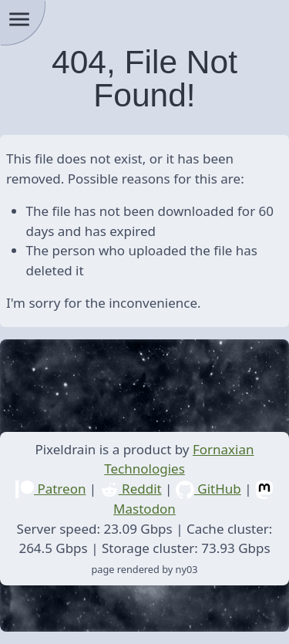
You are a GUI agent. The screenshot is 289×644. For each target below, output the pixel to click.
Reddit (131, 489)
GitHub (208, 489)
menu (19, 19)
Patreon (50, 489)
